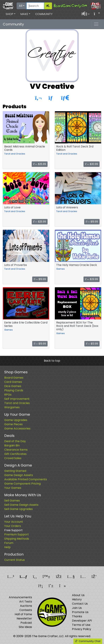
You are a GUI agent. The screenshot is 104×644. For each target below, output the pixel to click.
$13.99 (92, 344)
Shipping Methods (17, 539)
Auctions (26, 606)
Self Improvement (17, 399)
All (21, 6)
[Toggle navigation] (96, 24)
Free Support (13, 530)
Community (44, 14)
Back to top (52, 361)
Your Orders (13, 526)
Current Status (15, 560)
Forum (9, 543)
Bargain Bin (12, 445)
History (77, 599)
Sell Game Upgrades (18, 509)
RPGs (8, 395)
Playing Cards (14, 390)
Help (7, 547)
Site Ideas (25, 627)
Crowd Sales (13, 458)
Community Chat (88, 641)
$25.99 (40, 164)
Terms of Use (81, 625)
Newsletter (24, 618)
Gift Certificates (15, 454)
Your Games (13, 488)
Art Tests (26, 602)
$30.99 (92, 164)
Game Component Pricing (22, 484)
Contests (26, 610)
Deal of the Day (15, 441)
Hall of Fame (23, 614)
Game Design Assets (19, 475)
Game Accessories (17, 428)
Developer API (82, 621)
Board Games (14, 378)
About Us (78, 595)
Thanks (77, 616)
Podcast (26, 623)
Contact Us (80, 604)
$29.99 (92, 279)
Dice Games (13, 386)
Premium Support (17, 534)
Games (60, 269)
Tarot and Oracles (15, 154)
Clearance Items (16, 450)
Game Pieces (13, 424)
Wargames (12, 407)
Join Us (77, 608)
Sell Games (12, 501)
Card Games (13, 382)
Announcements (20, 597)
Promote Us (80, 612)
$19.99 (92, 222)
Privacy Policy (82, 629)
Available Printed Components (26, 479)
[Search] (35, 6)
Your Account (14, 522)
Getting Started (15, 471)
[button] (11, 14)
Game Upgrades (16, 420)
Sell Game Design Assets (21, 505)
